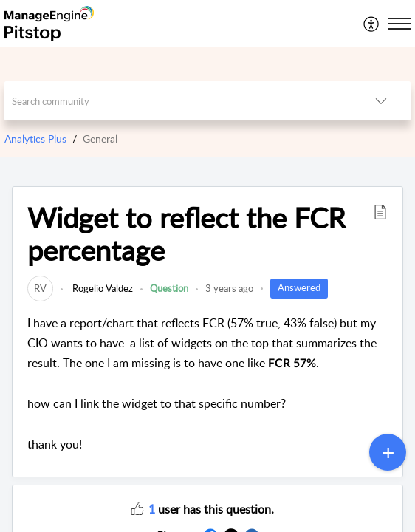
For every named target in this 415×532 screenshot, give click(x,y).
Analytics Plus (35, 139)
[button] (380, 211)
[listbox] (381, 101)
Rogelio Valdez (102, 288)
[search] (178, 101)
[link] (40, 288)
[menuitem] (372, 24)
